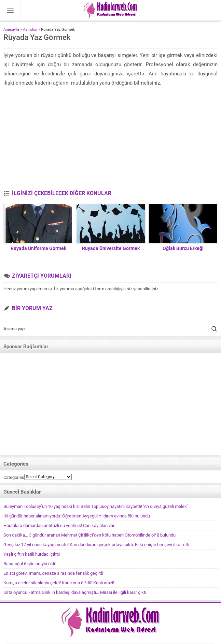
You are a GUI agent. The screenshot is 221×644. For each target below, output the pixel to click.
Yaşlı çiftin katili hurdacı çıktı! (32, 554)
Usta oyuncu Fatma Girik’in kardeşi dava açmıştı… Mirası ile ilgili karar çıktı (75, 592)
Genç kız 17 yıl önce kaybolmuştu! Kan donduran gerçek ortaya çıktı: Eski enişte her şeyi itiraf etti (96, 545)
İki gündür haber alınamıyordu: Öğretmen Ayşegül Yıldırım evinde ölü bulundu (77, 516)
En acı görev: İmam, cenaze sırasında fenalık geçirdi (53, 573)
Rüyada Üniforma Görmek (38, 248)
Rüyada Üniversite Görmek (111, 248)
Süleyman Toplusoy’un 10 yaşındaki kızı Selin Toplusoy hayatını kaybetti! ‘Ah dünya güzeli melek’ (96, 506)
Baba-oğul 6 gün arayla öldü (30, 564)
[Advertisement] (110, 139)
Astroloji (30, 30)
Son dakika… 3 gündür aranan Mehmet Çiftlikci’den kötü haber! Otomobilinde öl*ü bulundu (89, 535)
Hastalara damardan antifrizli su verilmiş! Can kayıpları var (59, 525)
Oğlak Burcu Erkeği (183, 248)
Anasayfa (11, 30)
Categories (14, 477)
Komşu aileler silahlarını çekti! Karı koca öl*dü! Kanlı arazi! (59, 583)
